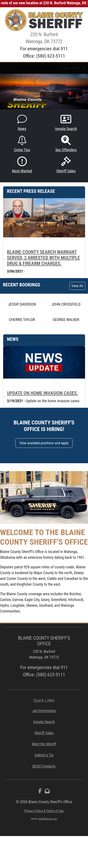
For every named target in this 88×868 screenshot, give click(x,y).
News (22, 123)
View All (77, 286)
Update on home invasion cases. (43, 393)
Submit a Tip (44, 755)
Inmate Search (66, 123)
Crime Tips (22, 144)
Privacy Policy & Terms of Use (44, 811)
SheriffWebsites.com (48, 819)
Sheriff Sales (66, 165)
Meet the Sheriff (44, 744)
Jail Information (44, 711)
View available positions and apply (44, 443)
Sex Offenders (66, 144)
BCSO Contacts (44, 766)
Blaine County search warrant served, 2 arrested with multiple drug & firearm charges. (44, 258)
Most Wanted (22, 165)
